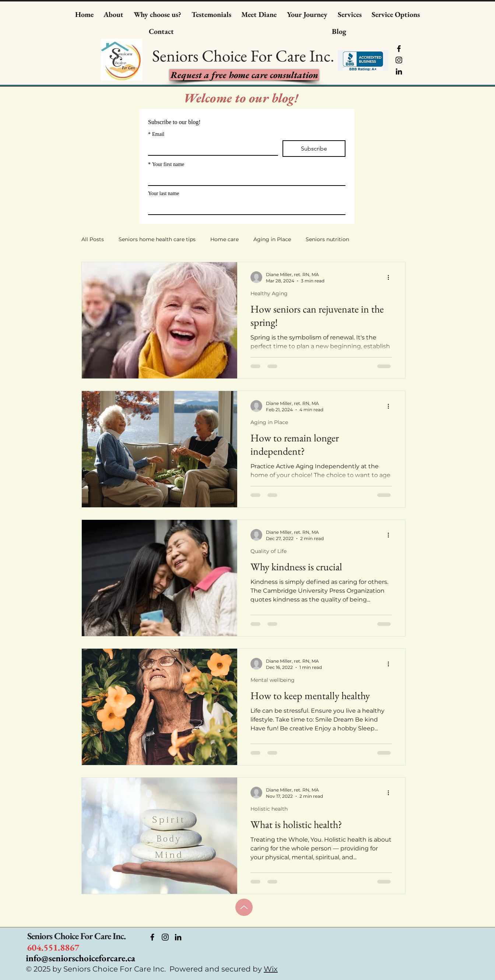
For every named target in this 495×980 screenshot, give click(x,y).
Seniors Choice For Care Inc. (76, 936)
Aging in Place (272, 239)
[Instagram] (399, 60)
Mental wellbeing (273, 680)
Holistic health (269, 809)
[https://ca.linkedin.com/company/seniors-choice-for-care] (178, 937)
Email (156, 134)
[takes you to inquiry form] (244, 75)
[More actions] (391, 277)
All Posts (93, 239)
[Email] (211, 148)
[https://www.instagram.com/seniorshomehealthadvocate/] (165, 937)
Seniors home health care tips (157, 239)
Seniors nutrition (327, 239)
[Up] (244, 907)
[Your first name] (245, 178)
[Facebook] (399, 49)
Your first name (166, 164)
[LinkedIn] (399, 71)
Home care (224, 239)
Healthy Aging (269, 293)
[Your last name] (245, 207)
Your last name (164, 193)
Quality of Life (268, 551)
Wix (271, 969)
